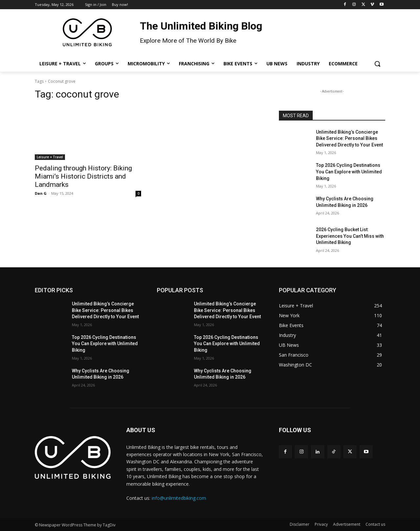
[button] (377, 64)
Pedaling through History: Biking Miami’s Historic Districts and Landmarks (83, 176)
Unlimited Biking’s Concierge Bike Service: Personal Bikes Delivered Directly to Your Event (349, 138)
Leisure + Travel (50, 157)
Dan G (41, 193)
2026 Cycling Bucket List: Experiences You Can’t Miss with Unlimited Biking (350, 236)
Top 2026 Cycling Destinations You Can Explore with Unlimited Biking (349, 172)
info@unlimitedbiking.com (179, 498)
